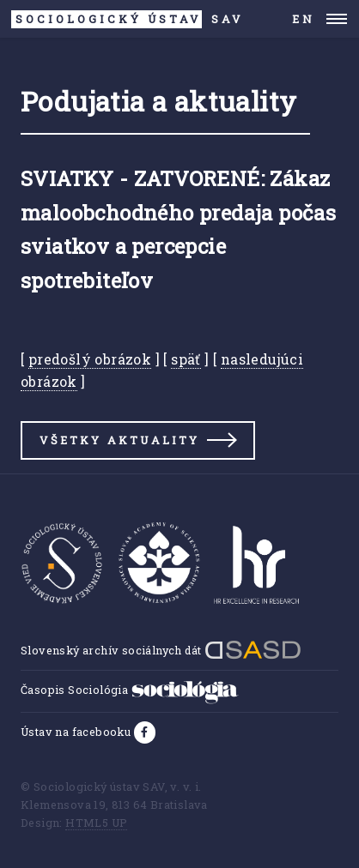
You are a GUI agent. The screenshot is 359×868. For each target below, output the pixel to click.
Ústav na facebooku (77, 732)
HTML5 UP (96, 823)
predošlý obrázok (90, 359)
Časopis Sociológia (130, 690)
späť (186, 359)
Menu (337, 19)
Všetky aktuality (119, 440)
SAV (128, 19)
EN (304, 19)
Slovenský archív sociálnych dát (161, 650)
